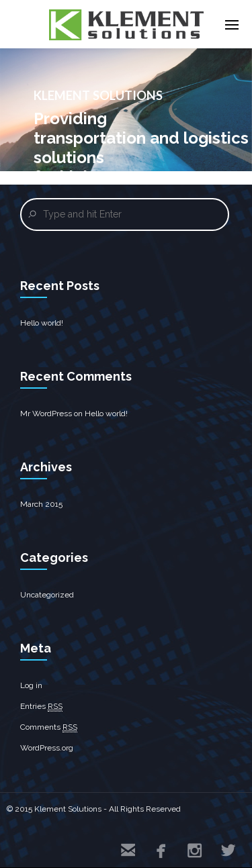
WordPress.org (47, 748)
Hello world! (42, 323)
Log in (31, 685)
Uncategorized (47, 595)
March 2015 (41, 504)
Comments (49, 727)
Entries (41, 707)
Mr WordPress (46, 414)
